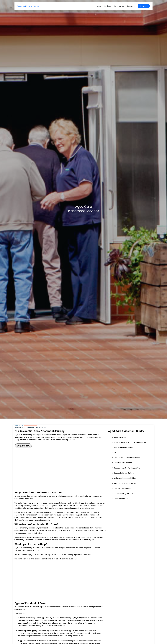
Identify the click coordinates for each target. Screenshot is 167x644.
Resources (131, 6)
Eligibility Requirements (123, 447)
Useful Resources (121, 499)
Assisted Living (120, 437)
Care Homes (119, 6)
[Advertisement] (60, 471)
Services (107, 6)
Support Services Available (125, 483)
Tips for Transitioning (122, 488)
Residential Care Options (124, 473)
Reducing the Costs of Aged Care (128, 468)
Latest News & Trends (123, 463)
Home (98, 6)
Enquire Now (23, 446)
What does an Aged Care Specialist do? (130, 442)
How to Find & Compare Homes (127, 458)
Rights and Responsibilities (125, 478)
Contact (144, 6)
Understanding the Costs (124, 493)
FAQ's (116, 453)
